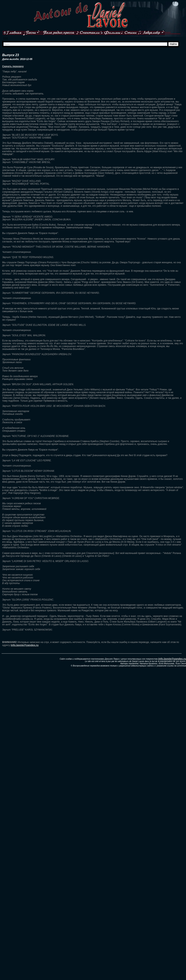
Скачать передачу (13, 66)
